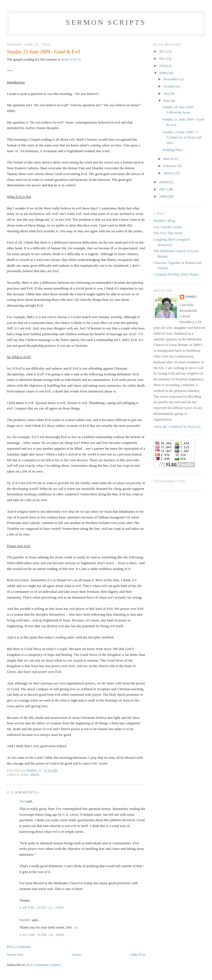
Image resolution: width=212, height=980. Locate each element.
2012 (163, 51)
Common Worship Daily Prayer (176, 274)
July (167, 93)
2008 (163, 182)
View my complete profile (177, 427)
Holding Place (173, 150)
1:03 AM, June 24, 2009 (42, 935)
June (167, 101)
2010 (163, 66)
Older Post (138, 955)
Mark (35, 775)
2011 (163, 58)
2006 (163, 196)
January (169, 173)
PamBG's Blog (164, 221)
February (170, 166)
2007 (163, 189)
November (171, 79)
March (169, 159)
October (170, 86)
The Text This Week (168, 233)
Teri (22, 801)
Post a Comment (19, 947)
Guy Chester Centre (168, 227)
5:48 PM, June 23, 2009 (42, 907)
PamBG (25, 920)
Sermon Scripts (106, 22)
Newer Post (15, 955)
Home (77, 955)
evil (25, 775)
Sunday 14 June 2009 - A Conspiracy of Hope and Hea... (182, 137)
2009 (163, 73)
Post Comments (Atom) (44, 965)
